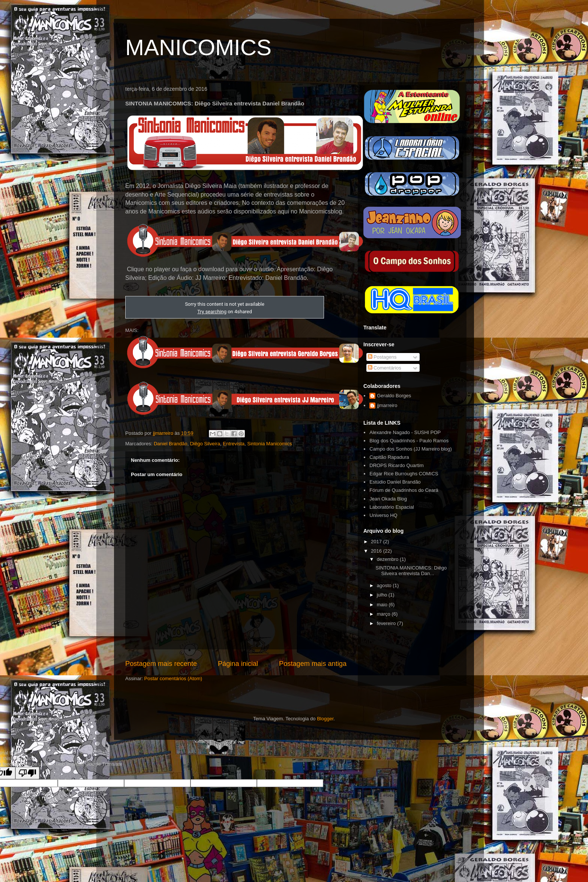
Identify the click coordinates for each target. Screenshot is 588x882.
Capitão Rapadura (389, 457)
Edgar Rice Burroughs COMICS (404, 474)
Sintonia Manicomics (269, 444)
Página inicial (238, 664)
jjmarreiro (387, 405)
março (384, 614)
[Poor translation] (27, 773)
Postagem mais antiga (313, 664)
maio (383, 605)
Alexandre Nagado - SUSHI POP (405, 432)
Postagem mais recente (161, 664)
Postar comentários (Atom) (173, 678)
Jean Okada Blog (388, 499)
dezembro (388, 559)
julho (383, 595)
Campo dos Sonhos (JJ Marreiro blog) (411, 449)
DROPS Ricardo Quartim (396, 465)
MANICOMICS (198, 47)
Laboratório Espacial (392, 507)
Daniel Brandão (171, 444)
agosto (385, 585)
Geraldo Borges (394, 396)
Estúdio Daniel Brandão (395, 482)
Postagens (382, 357)
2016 (377, 551)
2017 (377, 542)
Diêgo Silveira (205, 444)
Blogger (325, 719)
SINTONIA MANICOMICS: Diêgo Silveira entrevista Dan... (411, 571)
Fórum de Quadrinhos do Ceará (404, 490)
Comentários (385, 368)
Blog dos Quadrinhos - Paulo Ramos (409, 441)
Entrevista (234, 444)
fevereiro (387, 623)
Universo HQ (383, 515)
